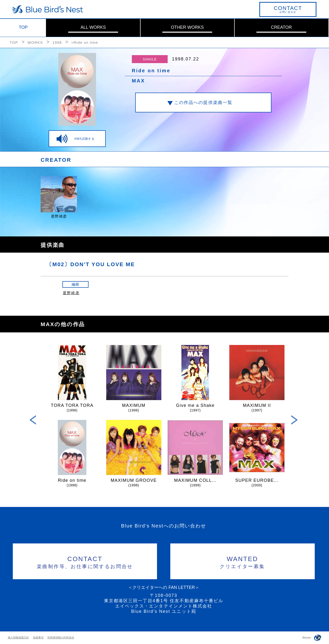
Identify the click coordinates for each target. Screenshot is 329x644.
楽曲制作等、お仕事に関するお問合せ (85, 562)
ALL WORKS (93, 27)
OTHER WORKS (187, 27)
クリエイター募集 (243, 562)
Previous (33, 420)
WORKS (35, 42)
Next (294, 420)
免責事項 (38, 637)
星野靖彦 (71, 293)
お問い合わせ (288, 9)
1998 (57, 42)
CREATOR (281, 27)
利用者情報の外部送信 (61, 637)
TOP (23, 27)
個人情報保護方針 (18, 637)
